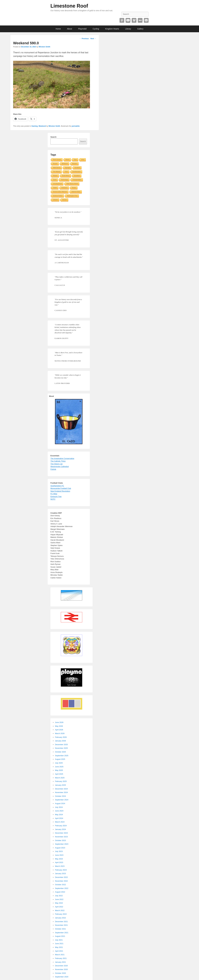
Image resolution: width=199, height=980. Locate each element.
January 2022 (60, 918)
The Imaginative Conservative (62, 458)
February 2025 (61, 781)
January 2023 (60, 874)
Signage (68, 168)
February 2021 (61, 958)
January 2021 (60, 962)
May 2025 (59, 770)
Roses (74, 188)
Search (53, 137)
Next (93, 39)
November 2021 (61, 925)
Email (146, 20)
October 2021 (60, 929)
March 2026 (60, 733)
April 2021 (59, 951)
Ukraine (55, 200)
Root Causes (57, 160)
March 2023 (60, 866)
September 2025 (62, 756)
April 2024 (59, 818)
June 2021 (59, 944)
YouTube (128, 20)
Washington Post (72, 196)
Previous (84, 39)
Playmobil (82, 29)
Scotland (77, 168)
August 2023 (60, 848)
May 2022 (59, 903)
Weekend (42, 126)
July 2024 (59, 807)
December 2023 (61, 833)
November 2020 (61, 969)
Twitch (55, 188)
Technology (64, 180)
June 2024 (59, 811)
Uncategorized (57, 184)
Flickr (140, 20)
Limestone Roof (69, 6)
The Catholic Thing (58, 461)
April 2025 (59, 774)
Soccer (64, 200)
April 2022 (59, 907)
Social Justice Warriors (60, 192)
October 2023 (60, 840)
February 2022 (61, 914)
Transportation (77, 180)
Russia (55, 164)
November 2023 (61, 837)
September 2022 (62, 888)
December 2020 (61, 966)
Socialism (77, 176)
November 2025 (61, 748)
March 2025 (60, 778)
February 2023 (61, 870)
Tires (66, 172)
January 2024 (60, 829)
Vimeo (134, 20)
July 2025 (59, 763)
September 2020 (62, 977)
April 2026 (59, 730)
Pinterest (122, 20)
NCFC (53, 499)
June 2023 (59, 855)
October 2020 (60, 973)
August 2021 (60, 936)
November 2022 (61, 881)
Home (58, 29)
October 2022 (60, 885)
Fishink (53, 469)
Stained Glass (76, 192)
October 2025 (60, 752)
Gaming (35, 126)
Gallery (140, 29)
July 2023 (59, 851)
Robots (55, 176)
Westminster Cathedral (60, 466)
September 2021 (62, 933)
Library (128, 29)
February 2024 (61, 826)
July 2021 (59, 940)
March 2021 (60, 955)
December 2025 (61, 745)
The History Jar (57, 464)
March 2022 (60, 910)
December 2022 (61, 877)
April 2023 (59, 862)
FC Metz (54, 494)
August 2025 (60, 759)
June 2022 (59, 899)
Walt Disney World (72, 184)
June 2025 (59, 767)
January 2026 (60, 741)
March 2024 (60, 822)
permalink (76, 126)
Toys (75, 160)
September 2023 (62, 844)
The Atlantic (57, 172)
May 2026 (59, 726)
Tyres (55, 180)
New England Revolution (60, 491)
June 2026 (59, 722)
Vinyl (83, 160)
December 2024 (61, 789)
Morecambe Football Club (61, 488)
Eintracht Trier (56, 497)
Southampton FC (57, 486)
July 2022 (59, 896)
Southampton (77, 172)
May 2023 (59, 859)
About (69, 29)
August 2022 (60, 892)
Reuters (75, 164)
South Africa (66, 176)
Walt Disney (57, 168)
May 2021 (59, 947)
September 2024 (62, 800)
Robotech (64, 188)
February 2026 (61, 737)
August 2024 (60, 803)
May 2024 (59, 815)
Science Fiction (58, 196)
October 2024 (60, 796)
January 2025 (60, 785)
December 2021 (61, 922)
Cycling (96, 29)
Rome (68, 160)
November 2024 (61, 792)
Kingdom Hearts (112, 29)
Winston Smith (44, 47)
